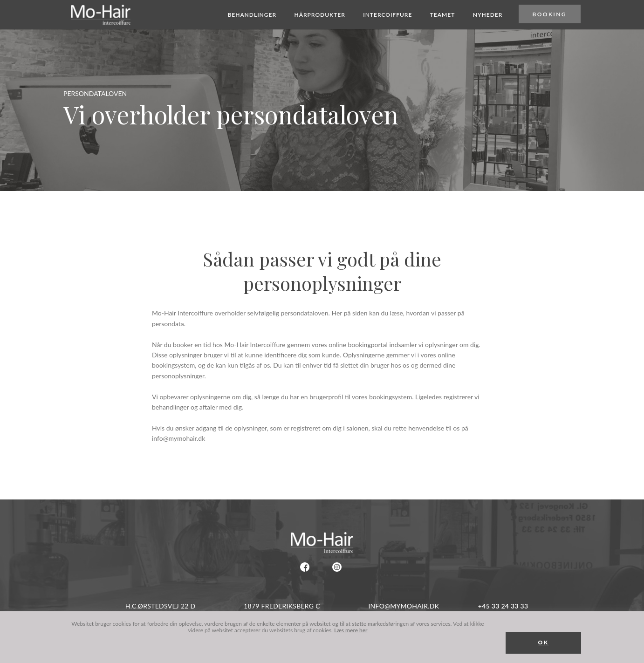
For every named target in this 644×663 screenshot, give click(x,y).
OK (544, 642)
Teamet (443, 15)
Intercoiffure (387, 15)
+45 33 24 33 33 (503, 606)
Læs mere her (351, 630)
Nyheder (488, 15)
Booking (550, 15)
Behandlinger (252, 15)
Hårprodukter (319, 15)
